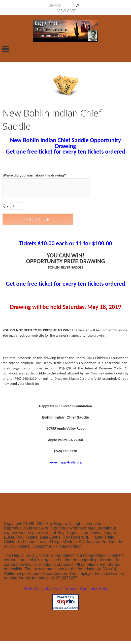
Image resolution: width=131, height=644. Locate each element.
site (65, 605)
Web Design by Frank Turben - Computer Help (65, 592)
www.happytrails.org (65, 465)
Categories (6, 49)
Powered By (66, 600)
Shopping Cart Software (65, 611)
